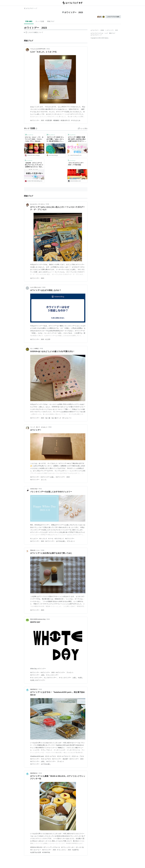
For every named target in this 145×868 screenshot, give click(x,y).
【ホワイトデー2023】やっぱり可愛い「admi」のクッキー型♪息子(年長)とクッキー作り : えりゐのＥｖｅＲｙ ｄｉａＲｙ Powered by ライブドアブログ (56, 139)
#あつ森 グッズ (56, 418)
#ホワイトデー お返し (48, 477)
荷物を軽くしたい (35, 550)
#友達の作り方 (65, 120)
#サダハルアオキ (50, 756)
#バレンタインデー (52, 675)
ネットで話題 (40, 21)
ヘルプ (106, 33)
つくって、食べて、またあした (39, 427)
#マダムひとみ (76, 120)
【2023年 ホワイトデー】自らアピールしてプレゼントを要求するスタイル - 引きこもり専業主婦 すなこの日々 (34, 165)
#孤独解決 (56, 120)
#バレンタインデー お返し (68, 678)
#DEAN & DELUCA (36, 847)
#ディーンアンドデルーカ (52, 847)
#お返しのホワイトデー (38, 680)
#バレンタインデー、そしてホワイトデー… (44, 678)
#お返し (81, 678)
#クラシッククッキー (68, 847)
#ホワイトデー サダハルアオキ (40, 759)
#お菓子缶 (75, 850)
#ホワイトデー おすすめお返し (56, 541)
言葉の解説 (29, 21)
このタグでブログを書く (113, 17)
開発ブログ (112, 33)
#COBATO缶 (46, 852)
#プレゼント (71, 541)
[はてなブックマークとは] (36, 128)
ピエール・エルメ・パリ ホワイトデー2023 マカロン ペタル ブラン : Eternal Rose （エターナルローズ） (34, 139)
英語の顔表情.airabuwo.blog (38, 619)
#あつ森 (48, 418)
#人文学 (48, 339)
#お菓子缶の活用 (36, 852)
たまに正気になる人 (36, 287)
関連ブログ (51, 21)
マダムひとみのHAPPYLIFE (38, 49)
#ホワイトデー (35, 477)
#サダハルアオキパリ (64, 756)
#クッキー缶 (80, 847)
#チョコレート (67, 418)
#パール (51, 539)
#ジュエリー (34, 539)
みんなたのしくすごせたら (37, 204)
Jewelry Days (34, 489)
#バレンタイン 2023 (64, 850)
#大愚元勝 (48, 120)
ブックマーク (29, 135)
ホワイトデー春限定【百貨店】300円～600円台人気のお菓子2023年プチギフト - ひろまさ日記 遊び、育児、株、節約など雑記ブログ (77, 139)
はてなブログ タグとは (97, 33)
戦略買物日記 (34, 689)
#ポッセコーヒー (36, 850)
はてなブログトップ (96, 35)
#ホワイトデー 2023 (37, 120)
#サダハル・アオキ (78, 756)
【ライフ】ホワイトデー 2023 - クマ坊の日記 (77, 164)
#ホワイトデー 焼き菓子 (60, 759)
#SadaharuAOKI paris (37, 756)
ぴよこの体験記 (34, 349)
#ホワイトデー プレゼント (65, 672)
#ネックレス (43, 539)
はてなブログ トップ (31, 8)
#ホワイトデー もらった (38, 480)
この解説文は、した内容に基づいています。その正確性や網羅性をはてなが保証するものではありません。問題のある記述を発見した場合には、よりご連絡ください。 (34, 33)
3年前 (48, 49)
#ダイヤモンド (59, 539)
